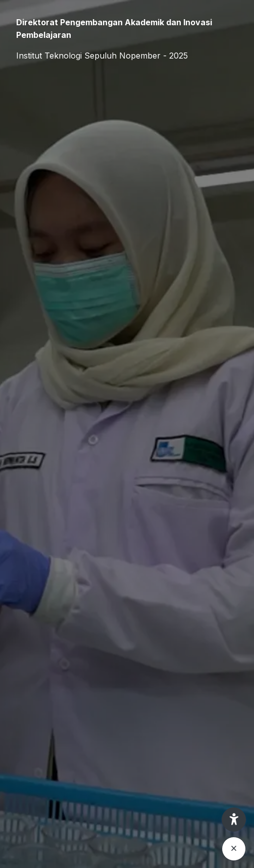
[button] (234, 820)
